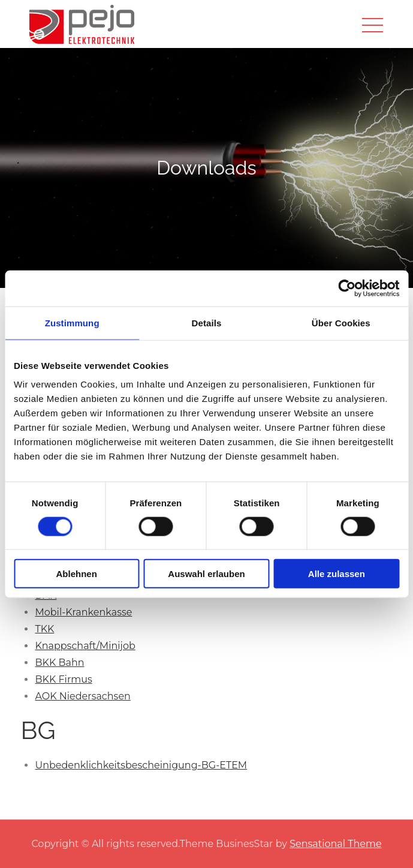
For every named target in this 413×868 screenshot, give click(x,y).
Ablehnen (77, 574)
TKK (44, 629)
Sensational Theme (335, 844)
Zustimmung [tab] (72, 322)
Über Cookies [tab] (341, 322)
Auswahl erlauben (206, 574)
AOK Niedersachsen (82, 696)
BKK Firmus (63, 679)
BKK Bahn (59, 663)
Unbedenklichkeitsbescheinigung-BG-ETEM (141, 765)
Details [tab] (207, 322)
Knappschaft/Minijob (85, 646)
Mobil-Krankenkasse (83, 612)
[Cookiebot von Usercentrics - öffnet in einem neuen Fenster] (347, 288)
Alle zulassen (337, 574)
